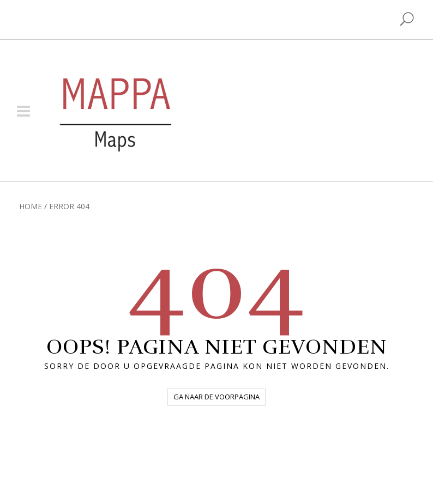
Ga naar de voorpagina (216, 397)
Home (31, 206)
